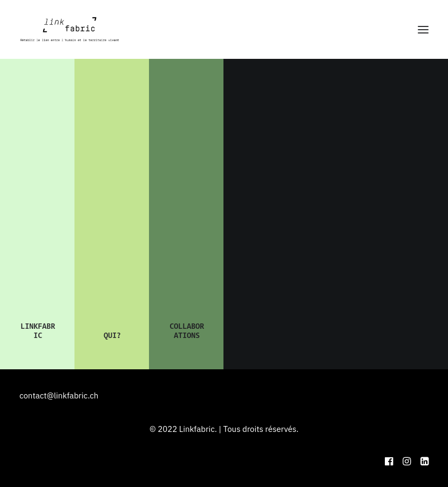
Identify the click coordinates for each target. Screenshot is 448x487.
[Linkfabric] (70, 29)
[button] (423, 29)
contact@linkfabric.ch (59, 395)
